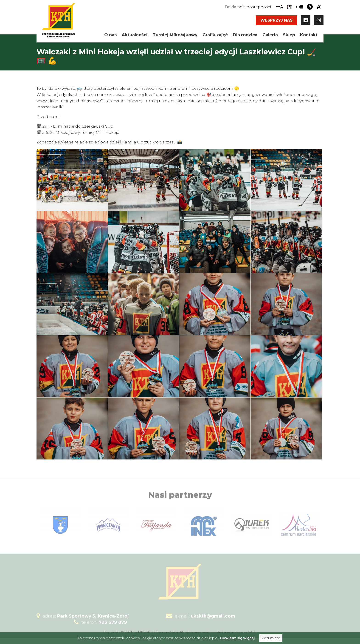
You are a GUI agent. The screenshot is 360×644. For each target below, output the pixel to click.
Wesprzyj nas (276, 20)
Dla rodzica (245, 35)
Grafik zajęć (215, 35)
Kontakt (309, 35)
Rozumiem (271, 638)
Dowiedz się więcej (237, 638)
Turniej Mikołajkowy (175, 35)
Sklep (289, 35)
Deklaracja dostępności (248, 7)
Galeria (270, 35)
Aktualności (135, 35)
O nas (110, 35)
